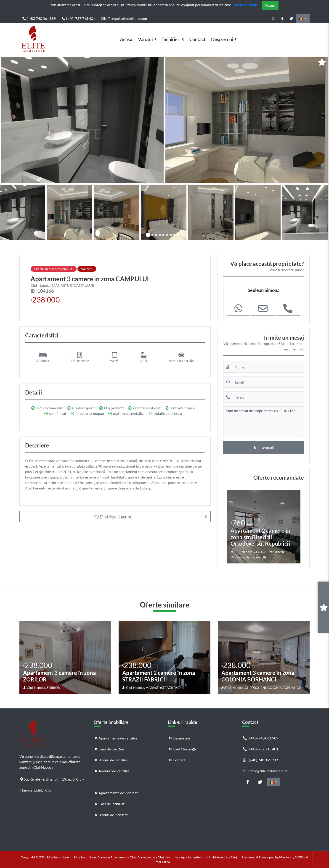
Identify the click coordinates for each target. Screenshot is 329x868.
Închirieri (171, 39)
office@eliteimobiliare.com (124, 18)
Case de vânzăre (109, 749)
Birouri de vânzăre (111, 760)
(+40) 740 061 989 (39, 18)
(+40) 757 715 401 (78, 18)
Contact (198, 39)
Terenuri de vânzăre (112, 771)
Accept (270, 5)
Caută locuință (182, 749)
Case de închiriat (110, 804)
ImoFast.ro (162, 862)
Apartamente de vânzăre (116, 738)
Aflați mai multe (246, 5)
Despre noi (222, 39)
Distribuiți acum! (113, 517)
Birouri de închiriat (111, 815)
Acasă (126, 39)
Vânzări (146, 39)
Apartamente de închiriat (116, 793)
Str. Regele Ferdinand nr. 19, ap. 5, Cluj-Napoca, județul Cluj (52, 781)
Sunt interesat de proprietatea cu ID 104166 (264, 422)
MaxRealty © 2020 (293, 857)
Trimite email (264, 447)
